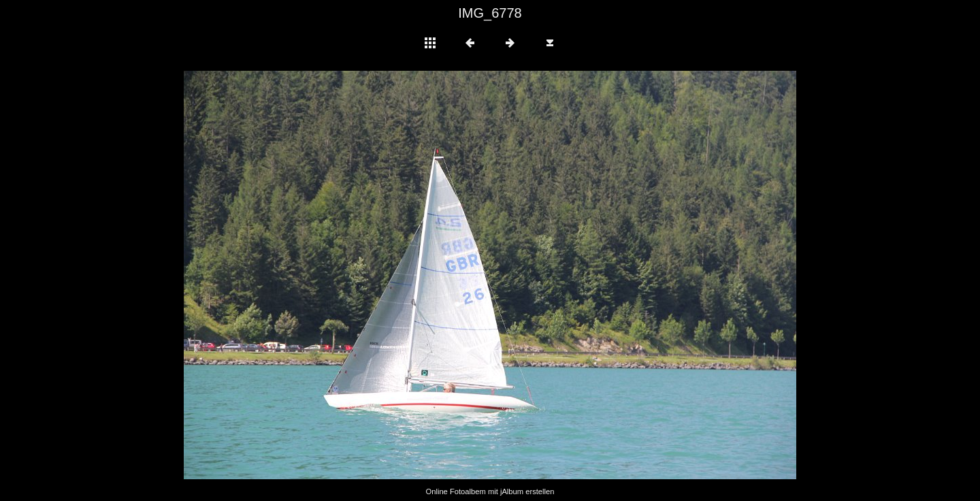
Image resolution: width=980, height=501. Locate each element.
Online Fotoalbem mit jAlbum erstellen (490, 491)
